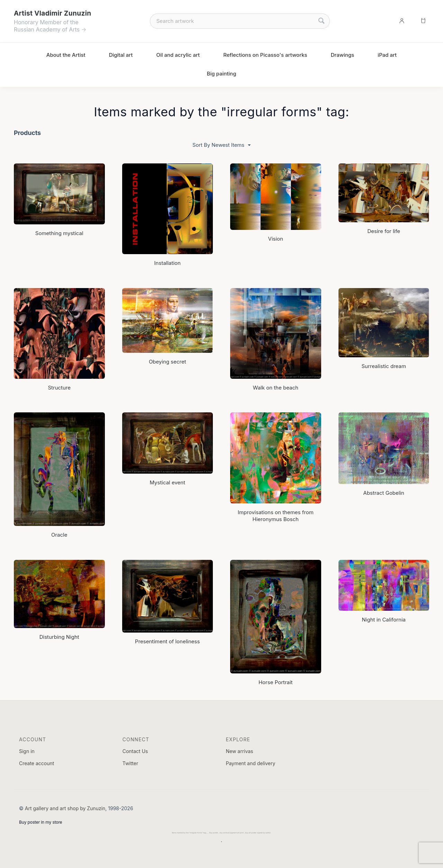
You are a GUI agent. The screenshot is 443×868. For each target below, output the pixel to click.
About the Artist (66, 55)
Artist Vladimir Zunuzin (52, 13)
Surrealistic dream (384, 366)
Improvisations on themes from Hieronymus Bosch (276, 515)
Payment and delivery (250, 763)
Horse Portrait (276, 682)
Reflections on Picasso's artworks (265, 55)
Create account (37, 763)
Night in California (384, 620)
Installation (168, 263)
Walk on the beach (276, 387)
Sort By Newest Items (221, 145)
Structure (59, 387)
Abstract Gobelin (384, 493)
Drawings (343, 55)
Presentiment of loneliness (167, 641)
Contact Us (135, 751)
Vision (276, 238)
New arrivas (239, 751)
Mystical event (167, 482)
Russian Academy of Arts (47, 29)
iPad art (387, 55)
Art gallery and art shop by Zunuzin (65, 808)
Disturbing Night (59, 637)
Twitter (130, 763)
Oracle (59, 535)
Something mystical (59, 233)
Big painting (222, 74)
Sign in (27, 751)
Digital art (121, 55)
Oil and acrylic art (178, 55)
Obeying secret (168, 361)
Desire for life (384, 231)
